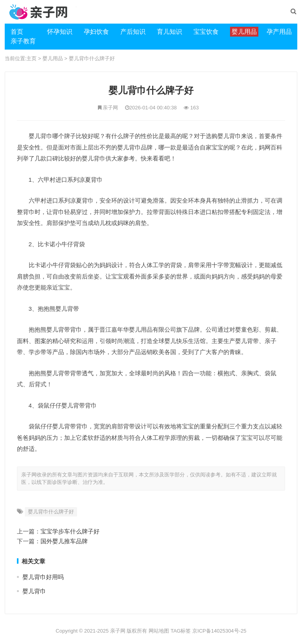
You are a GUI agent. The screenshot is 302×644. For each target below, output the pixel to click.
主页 (31, 58)
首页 (17, 32)
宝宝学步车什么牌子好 (70, 531)
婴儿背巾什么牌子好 (92, 58)
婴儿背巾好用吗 (43, 577)
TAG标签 (181, 631)
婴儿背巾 (34, 591)
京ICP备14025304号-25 (219, 631)
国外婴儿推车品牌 (64, 541)
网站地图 (159, 631)
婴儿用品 (53, 58)
